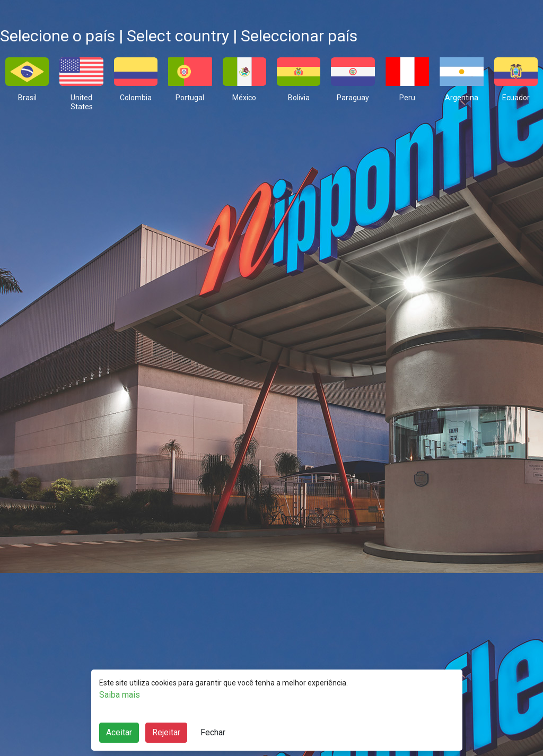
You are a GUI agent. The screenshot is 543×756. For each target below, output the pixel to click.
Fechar (213, 732)
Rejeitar (166, 732)
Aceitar (119, 732)
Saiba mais (120, 695)
